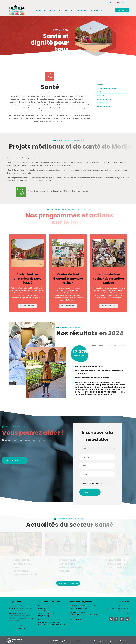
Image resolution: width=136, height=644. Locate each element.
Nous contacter (124, 606)
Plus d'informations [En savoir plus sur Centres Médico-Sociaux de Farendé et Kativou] (109, 306)
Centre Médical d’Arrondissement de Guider (68, 279)
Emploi (127, 613)
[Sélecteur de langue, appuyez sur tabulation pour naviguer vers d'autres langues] (123, 2)
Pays (69, 10)
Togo (27, 608)
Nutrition (100, 85)
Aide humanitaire (103, 103)
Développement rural (104, 99)
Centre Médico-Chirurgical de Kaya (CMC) (27, 279)
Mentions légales (97, 641)
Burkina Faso (20, 608)
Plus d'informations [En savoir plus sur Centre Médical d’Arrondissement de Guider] (68, 306)
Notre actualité (124, 611)
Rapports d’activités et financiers (118, 608)
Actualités (82, 10)
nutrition (20, 613)
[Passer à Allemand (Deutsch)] (21, 626)
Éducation (100, 96)
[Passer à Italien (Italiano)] (21, 629)
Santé (99, 92)
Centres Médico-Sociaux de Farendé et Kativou (109, 279)
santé (28, 616)
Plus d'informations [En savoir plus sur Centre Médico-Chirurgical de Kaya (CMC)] (27, 306)
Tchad (31, 608)
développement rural (24, 618)
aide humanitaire (15, 621)
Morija (41, 10)
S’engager (97, 10)
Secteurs (55, 10)
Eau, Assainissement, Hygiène (107, 88)
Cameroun (14, 611)
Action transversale (104, 107)
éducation (12, 618)
